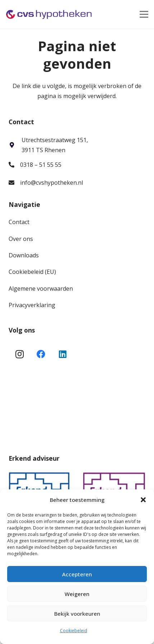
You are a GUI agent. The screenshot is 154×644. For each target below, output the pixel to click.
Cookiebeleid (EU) (32, 272)
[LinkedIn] (62, 354)
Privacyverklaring (32, 305)
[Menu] (144, 14)
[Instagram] (19, 354)
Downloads (24, 255)
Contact (19, 222)
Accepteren (77, 574)
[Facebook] (41, 354)
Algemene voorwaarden (41, 289)
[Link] (49, 14)
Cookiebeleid (74, 631)
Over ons (21, 239)
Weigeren (77, 594)
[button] (143, 500)
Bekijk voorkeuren (77, 614)
